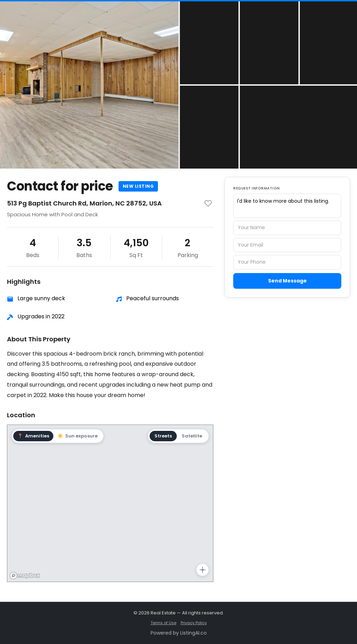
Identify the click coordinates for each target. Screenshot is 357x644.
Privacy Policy (194, 623)
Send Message (287, 281)
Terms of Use (164, 623)
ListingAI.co (193, 633)
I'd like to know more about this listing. (287, 206)
